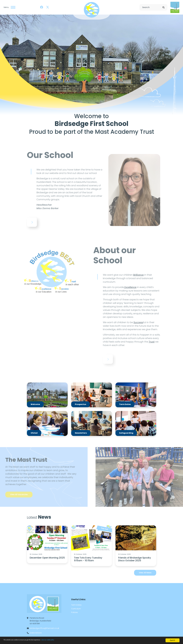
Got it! (173, 640)
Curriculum (76, 607)
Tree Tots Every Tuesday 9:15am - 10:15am (88, 558)
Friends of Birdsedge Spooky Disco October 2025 (135, 558)
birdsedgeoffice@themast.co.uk (44, 627)
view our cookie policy (65, 640)
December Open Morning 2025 (47, 556)
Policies (74, 611)
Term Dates (76, 603)
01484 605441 (36, 631)
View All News (145, 571)
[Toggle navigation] (13, 7)
